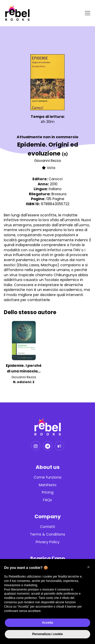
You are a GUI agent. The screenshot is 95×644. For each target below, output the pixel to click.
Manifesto (48, 485)
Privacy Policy (48, 542)
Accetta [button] (48, 623)
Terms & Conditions (48, 534)
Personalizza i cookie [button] (48, 634)
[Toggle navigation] (87, 13)
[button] (88, 567)
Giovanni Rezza (48, 161)
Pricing (48, 492)
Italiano (55, 189)
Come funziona (48, 477)
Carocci (56, 179)
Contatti (48, 527)
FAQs (48, 500)
